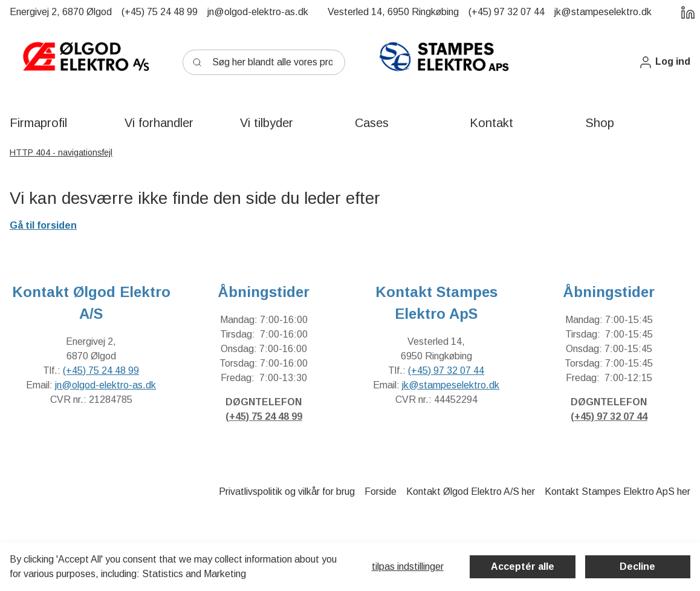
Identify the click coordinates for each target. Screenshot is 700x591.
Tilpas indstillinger (408, 567)
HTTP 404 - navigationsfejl (61, 152)
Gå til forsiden (43, 225)
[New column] (85, 62)
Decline (637, 567)
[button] (664, 62)
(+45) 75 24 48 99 (101, 371)
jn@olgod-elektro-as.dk (105, 385)
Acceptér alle (523, 567)
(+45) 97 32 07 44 (446, 371)
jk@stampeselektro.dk (451, 385)
